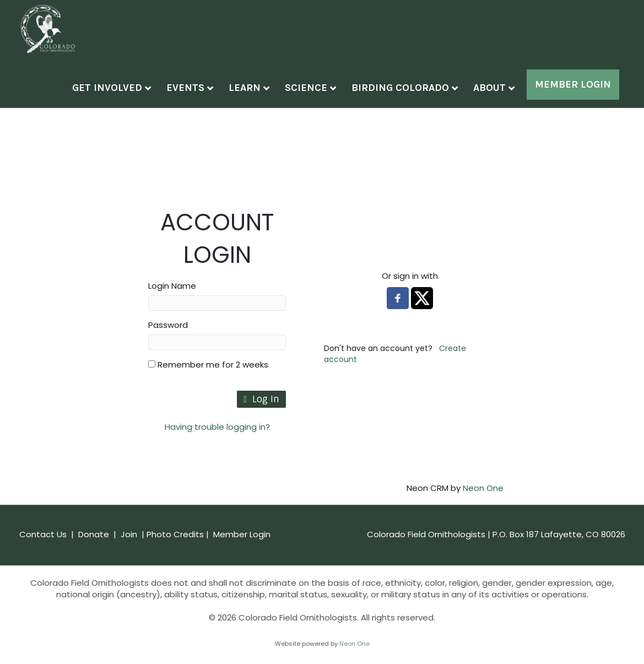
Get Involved (118, 91)
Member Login (242, 545)
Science (316, 91)
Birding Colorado (411, 91)
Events (196, 91)
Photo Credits (176, 545)
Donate (94, 545)
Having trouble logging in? (217, 437)
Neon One (483, 498)
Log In (261, 410)
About (500, 91)
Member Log (578, 88)
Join (129, 545)
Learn (255, 91)
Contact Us (43, 545)
